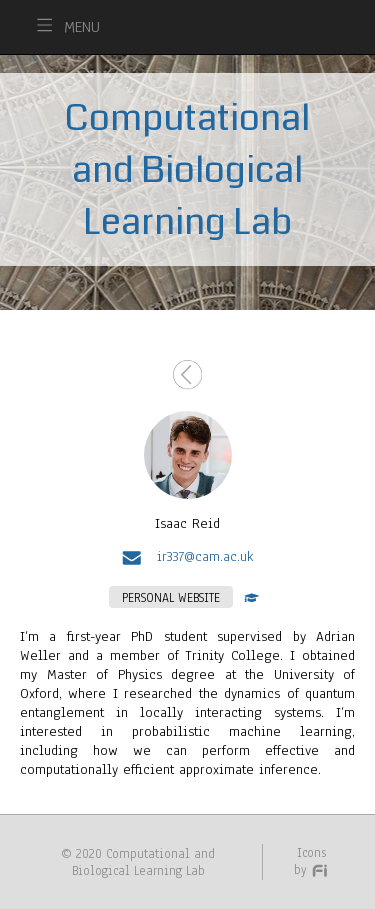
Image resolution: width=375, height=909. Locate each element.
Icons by (311, 861)
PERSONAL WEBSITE (171, 597)
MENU (82, 27)
